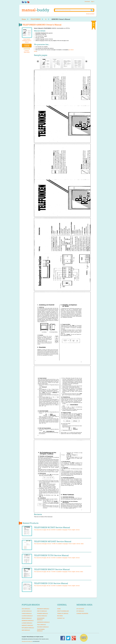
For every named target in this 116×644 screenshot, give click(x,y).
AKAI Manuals (26, 609)
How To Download (63, 611)
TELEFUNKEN (36, 19)
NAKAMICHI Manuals (43, 609)
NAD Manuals (26, 630)
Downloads (87, 1)
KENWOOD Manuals (28, 621)
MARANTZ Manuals (27, 625)
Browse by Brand (90, 14)
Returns (60, 616)
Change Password (82, 613)
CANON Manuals (27, 613)
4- (46, 19)
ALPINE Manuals (27, 611)
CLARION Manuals (27, 616)
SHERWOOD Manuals (43, 622)
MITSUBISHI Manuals (28, 628)
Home (24, 19)
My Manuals (80, 611)
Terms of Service (63, 613)
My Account (80, 609)
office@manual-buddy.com (27, 641)
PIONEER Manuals (42, 613)
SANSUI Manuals (42, 616)
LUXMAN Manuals (27, 623)
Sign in (93, 1)
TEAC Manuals (41, 625)
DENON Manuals (27, 618)
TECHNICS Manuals (43, 627)
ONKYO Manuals (42, 611)
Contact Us (61, 618)
